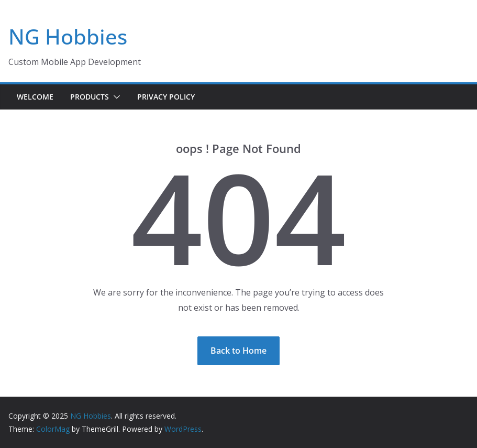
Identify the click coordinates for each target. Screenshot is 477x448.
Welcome (35, 97)
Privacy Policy (166, 97)
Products (90, 97)
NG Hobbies (68, 36)
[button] (115, 97)
